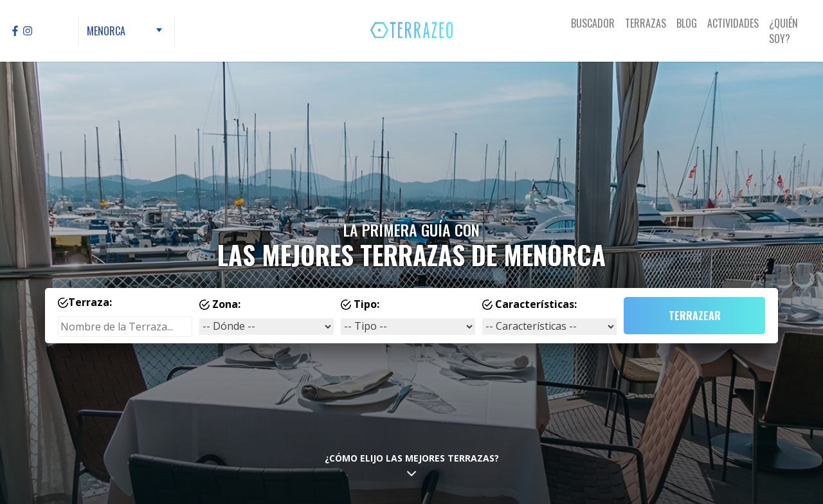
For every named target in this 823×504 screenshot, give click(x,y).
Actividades (733, 23)
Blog (687, 23)
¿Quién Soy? (783, 31)
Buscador (593, 23)
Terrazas (646, 23)
